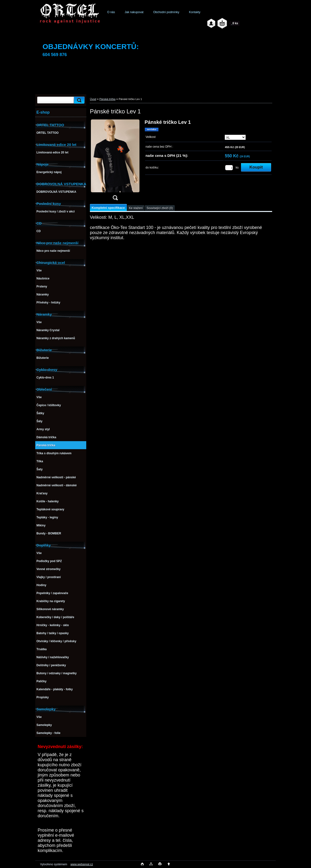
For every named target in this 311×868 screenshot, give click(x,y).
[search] (78, 100)
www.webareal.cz (82, 864)
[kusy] (229, 168)
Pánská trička (107, 99)
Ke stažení (136, 208)
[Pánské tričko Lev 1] (115, 161)
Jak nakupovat (134, 12)
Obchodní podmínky (166, 12)
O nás (111, 12)
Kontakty (195, 12)
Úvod (93, 99)
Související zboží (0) (160, 208)
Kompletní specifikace (108, 208)
